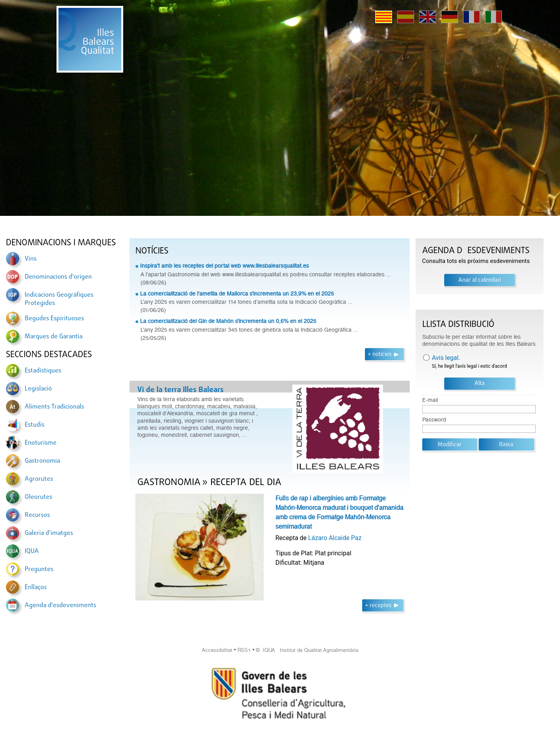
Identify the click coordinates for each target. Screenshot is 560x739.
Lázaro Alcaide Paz (335, 538)
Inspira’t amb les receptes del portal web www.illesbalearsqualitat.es (224, 266)
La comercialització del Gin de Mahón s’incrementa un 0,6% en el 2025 (228, 321)
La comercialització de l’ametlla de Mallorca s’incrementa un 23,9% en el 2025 (237, 294)
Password (434, 420)
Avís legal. (446, 358)
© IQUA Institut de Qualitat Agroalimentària (307, 650)
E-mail (430, 400)
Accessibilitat (217, 650)
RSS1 (244, 650)
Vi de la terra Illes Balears (181, 390)
